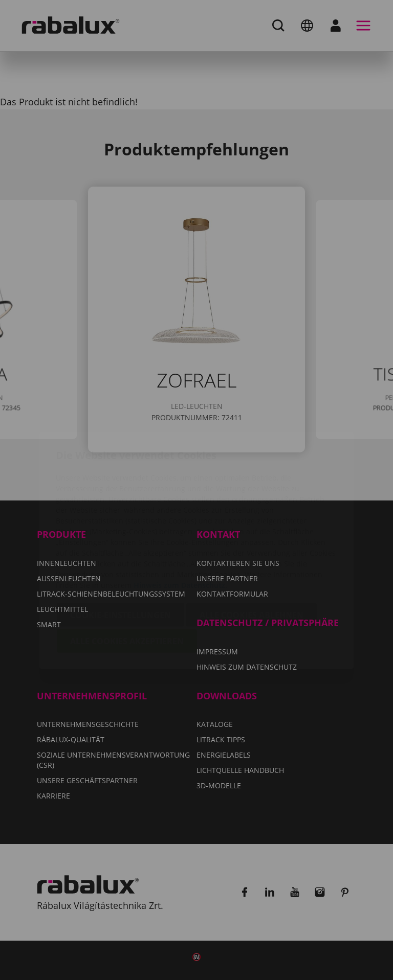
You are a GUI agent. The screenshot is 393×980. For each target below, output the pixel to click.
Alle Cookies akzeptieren (127, 581)
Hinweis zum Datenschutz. (180, 525)
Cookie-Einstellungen (121, 555)
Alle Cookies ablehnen (252, 555)
